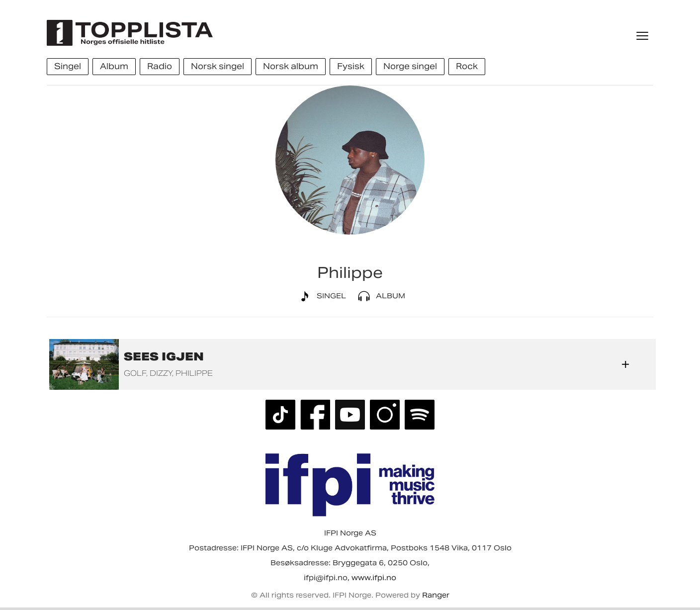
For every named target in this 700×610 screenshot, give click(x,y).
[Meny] (643, 36)
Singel (320, 296)
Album (380, 296)
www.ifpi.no (374, 578)
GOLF (135, 373)
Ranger (436, 595)
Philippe (194, 373)
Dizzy (161, 373)
